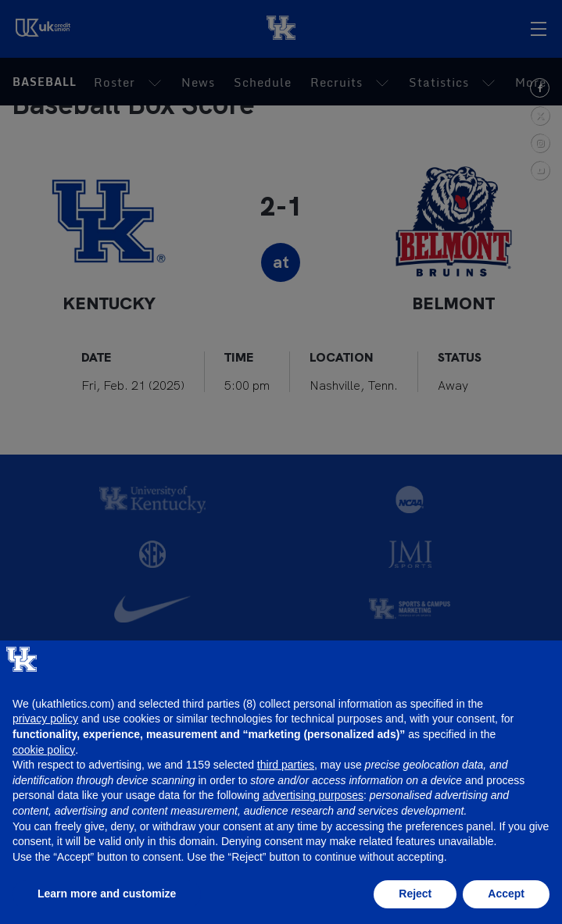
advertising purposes (313, 795)
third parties (286, 765)
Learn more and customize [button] (107, 894)
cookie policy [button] (44, 750)
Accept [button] (506, 894)
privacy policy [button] (45, 719)
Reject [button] (415, 894)
